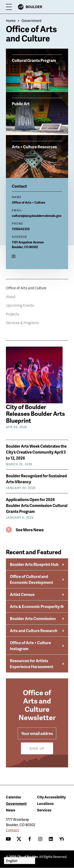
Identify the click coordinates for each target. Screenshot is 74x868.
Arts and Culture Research (34, 631)
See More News (30, 530)
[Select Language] (20, 861)
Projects (13, 314)
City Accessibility (51, 797)
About (11, 296)
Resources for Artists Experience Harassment (32, 664)
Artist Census (22, 594)
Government (32, 20)
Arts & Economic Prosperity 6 (36, 606)
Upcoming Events (20, 305)
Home (11, 20)
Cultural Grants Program (34, 60)
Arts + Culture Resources (34, 147)
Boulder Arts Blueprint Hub (34, 564)
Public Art (21, 103)
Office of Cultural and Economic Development (31, 579)
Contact (12, 830)
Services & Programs (22, 323)
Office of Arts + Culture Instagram (30, 646)
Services (44, 810)
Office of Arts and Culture (26, 288)
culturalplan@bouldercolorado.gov (37, 216)
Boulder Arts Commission (33, 618)
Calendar (14, 797)
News (11, 810)
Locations (45, 803)
